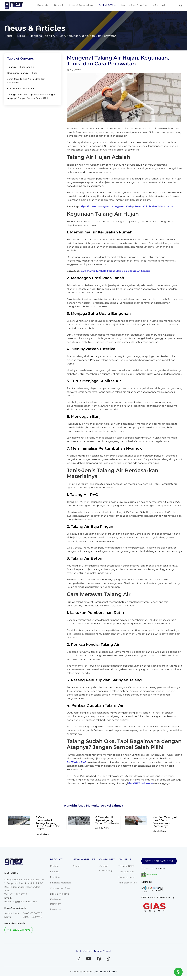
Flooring (55, 872)
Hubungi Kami (127, 877)
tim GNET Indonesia (140, 783)
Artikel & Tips (107, 5)
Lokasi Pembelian (81, 5)
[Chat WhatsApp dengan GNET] (178, 972)
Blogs (21, 36)
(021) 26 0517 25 (18, 894)
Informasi (159, 5)
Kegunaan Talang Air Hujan (22, 73)
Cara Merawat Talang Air (21, 89)
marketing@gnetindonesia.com (22, 902)
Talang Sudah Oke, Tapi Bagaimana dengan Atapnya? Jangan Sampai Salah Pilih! (31, 96)
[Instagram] (77, 958)
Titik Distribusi (126, 872)
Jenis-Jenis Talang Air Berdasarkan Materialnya (26, 81)
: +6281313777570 (19, 930)
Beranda (43, 5)
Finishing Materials (60, 883)
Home (8, 36)
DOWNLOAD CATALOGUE (159, 861)
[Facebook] (99, 958)
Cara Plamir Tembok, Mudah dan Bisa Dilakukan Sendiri (115, 271)
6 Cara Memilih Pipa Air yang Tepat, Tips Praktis (107, 820)
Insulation (56, 909)
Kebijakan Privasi (128, 883)
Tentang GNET (126, 866)
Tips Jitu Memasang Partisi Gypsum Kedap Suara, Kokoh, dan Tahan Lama (127, 206)
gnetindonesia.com (105, 972)
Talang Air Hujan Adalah (21, 67)
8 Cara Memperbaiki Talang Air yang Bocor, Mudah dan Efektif (48, 823)
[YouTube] (88, 958)
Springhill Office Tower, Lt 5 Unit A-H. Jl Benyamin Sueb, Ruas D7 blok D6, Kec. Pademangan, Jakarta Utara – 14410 (24, 885)
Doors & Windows (60, 894)
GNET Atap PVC (76, 762)
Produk (59, 5)
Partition (55, 877)
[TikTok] (110, 958)
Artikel (76, 866)
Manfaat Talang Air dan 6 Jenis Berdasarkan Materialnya (165, 822)
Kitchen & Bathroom (56, 902)
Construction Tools (60, 888)
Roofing (54, 866)
